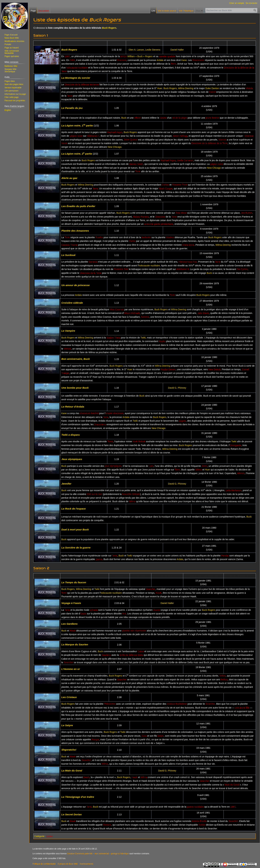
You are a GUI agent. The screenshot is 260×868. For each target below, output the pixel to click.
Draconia (122, 60)
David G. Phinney (177, 388)
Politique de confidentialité (44, 864)
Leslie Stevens (153, 50)
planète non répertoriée (134, 631)
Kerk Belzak (139, 441)
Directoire (160, 217)
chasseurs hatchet (89, 413)
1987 (67, 56)
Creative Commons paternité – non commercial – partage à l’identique (98, 854)
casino (163, 118)
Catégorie (39, 836)
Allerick (241, 473)
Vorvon (67, 349)
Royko (162, 341)
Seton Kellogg (180, 136)
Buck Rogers (109, 28)
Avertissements (86, 864)
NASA (124, 56)
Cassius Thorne (69, 245)
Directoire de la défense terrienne (82, 84)
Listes (50, 836)
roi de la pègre (180, 118)
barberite (146, 237)
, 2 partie (77, 154)
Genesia (93, 262)
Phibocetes (110, 704)
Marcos (222, 140)
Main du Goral (232, 785)
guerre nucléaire (195, 807)
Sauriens (106, 655)
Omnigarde (235, 445)
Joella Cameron (185, 160)
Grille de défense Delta (131, 655)
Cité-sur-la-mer (94, 494)
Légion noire (76, 136)
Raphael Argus (115, 132)
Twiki (143, 338)
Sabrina (145, 317)
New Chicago (114, 147)
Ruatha (99, 237)
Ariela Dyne (188, 245)
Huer (160, 88)
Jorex (204, 466)
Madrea (170, 237)
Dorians (107, 825)
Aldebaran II (93, 136)
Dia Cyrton (242, 269)
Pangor (95, 739)
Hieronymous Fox (188, 262)
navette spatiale (167, 56)
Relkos (224, 679)
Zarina (99, 559)
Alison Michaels (132, 313)
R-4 (124, 614)
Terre (173, 64)
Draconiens (198, 60)
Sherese (249, 136)
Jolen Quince (131, 140)
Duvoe (157, 610)
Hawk (159, 593)
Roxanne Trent (180, 185)
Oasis (83, 614)
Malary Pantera (141, 217)
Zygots (182, 421)
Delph (161, 736)
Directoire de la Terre (91, 273)
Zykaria (94, 610)
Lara (151, 466)
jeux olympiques (113, 466)
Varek (64, 143)
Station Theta (113, 338)
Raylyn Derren (168, 369)
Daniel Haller (177, 50)
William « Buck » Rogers (140, 56)
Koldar (202, 825)
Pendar (225, 556)
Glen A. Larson (136, 50)
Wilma (199, 470)
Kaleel (212, 92)
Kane (184, 60)
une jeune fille (242, 708)
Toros (110, 441)
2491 (72, 60)
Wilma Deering (186, 88)
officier (138, 118)
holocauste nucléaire (77, 68)
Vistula (249, 88)
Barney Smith (136, 164)
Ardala (160, 60)
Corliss (165, 185)
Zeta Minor (181, 213)
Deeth (86, 777)
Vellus (223, 676)
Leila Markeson (234, 490)
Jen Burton (247, 213)
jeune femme (212, 118)
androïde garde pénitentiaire (159, 224)
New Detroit (214, 369)
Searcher (151, 589)
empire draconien (114, 413)
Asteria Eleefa (199, 821)
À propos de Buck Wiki (68, 864)
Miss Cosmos (117, 309)
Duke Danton (212, 88)
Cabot (141, 651)
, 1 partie (77, 125)
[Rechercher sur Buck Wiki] (231, 10)
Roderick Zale (121, 269)
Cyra (144, 736)
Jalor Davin (203, 313)
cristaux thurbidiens (177, 704)
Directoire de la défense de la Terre (210, 143)
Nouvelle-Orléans (131, 494)
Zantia (132, 241)
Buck (124, 118)
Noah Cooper (166, 189)
